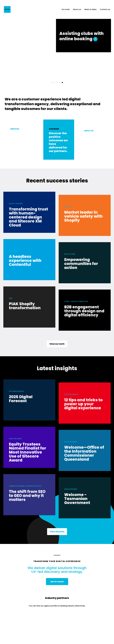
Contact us (105, 9)
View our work (57, 345)
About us (77, 9)
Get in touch (57, 583)
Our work (66, 9)
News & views (90, 9)
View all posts (57, 533)
